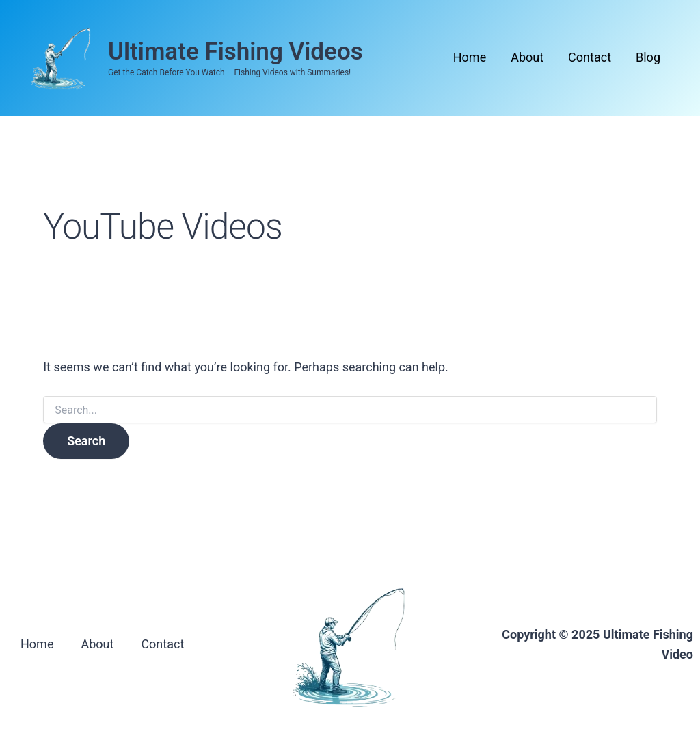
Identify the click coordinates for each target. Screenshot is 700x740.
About (527, 57)
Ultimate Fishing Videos (235, 52)
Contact (590, 57)
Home (470, 57)
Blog (648, 57)
